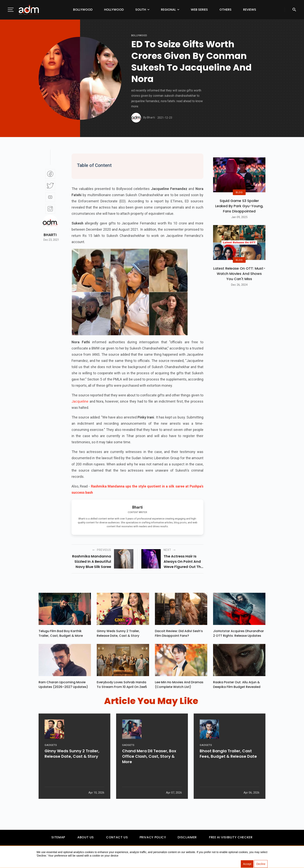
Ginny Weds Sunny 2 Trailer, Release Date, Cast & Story (118, 634)
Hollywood (114, 10)
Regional (168, 10)
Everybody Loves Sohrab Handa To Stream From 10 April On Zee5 (122, 686)
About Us (86, 839)
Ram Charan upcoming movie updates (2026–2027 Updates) (63, 686)
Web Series (199, 10)
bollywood (139, 35)
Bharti (50, 235)
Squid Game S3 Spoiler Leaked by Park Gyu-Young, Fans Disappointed (239, 206)
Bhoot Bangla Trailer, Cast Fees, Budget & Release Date (228, 769)
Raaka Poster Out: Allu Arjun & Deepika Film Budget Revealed (237, 686)
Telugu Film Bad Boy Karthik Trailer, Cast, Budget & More (61, 634)
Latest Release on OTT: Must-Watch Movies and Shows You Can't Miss (239, 274)
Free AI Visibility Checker (231, 839)
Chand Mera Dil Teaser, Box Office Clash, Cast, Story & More (149, 772)
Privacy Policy (153, 839)
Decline (261, 864)
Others (225, 10)
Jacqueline (81, 401)
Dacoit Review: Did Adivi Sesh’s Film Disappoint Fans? (179, 634)
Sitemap (58, 839)
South (141, 10)
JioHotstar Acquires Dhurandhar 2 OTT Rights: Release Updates (238, 634)
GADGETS (51, 761)
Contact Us (117, 839)
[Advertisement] (15, 80)
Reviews (250, 10)
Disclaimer (187, 839)
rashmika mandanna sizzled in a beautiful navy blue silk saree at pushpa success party (92, 562)
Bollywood (83, 10)
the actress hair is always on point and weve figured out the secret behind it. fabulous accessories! (183, 562)
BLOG (239, 192)
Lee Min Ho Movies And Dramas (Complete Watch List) (179, 686)
